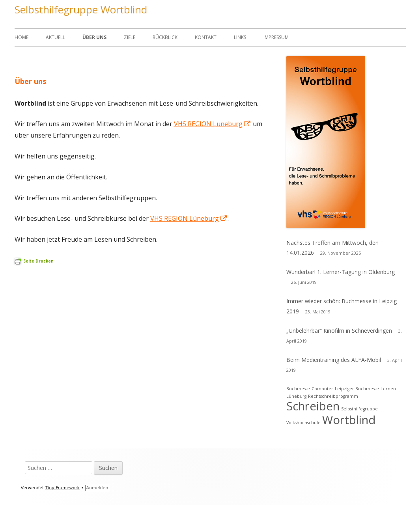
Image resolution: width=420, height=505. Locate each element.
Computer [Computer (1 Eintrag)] (322, 389)
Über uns (94, 37)
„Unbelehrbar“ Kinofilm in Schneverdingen (339, 331)
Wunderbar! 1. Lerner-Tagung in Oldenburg (341, 272)
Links (240, 37)
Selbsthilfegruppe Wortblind (81, 9)
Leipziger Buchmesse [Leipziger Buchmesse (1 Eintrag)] (357, 389)
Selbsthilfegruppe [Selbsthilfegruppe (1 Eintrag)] (359, 409)
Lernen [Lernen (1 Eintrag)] (388, 389)
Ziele (130, 37)
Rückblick (165, 37)
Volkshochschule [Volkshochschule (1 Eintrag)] (303, 423)
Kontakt (206, 37)
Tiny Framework (63, 488)
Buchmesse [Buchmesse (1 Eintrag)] (298, 389)
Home (21, 37)
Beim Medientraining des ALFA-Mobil (334, 360)
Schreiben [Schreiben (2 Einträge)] (313, 406)
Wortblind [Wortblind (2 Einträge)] (349, 420)
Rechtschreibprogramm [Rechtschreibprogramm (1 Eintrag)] (333, 396)
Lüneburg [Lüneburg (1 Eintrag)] (296, 396)
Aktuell (55, 37)
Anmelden (97, 488)
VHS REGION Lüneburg (213, 124)
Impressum (276, 37)
